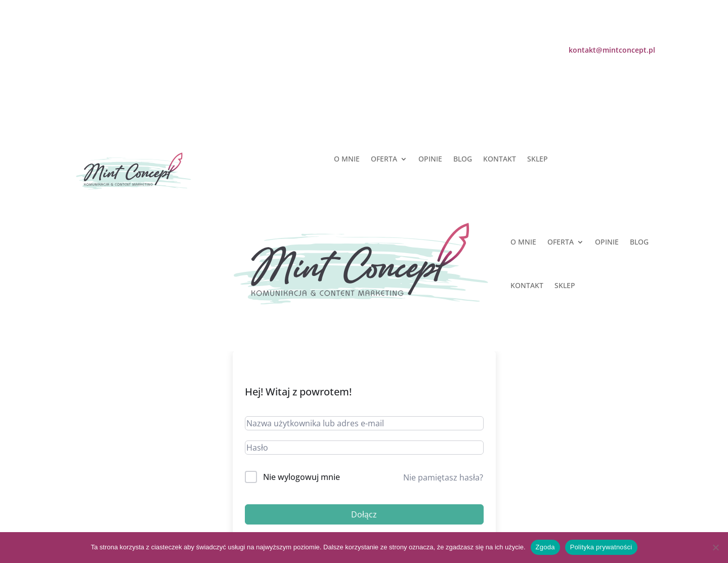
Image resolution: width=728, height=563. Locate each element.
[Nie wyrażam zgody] (715, 547)
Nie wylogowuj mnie (302, 477)
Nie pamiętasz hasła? (443, 477)
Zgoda (545, 547)
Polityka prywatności (601, 547)
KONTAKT (500, 159)
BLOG (463, 159)
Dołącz (364, 514)
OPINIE (430, 159)
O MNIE (347, 159)
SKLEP (538, 159)
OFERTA (384, 159)
